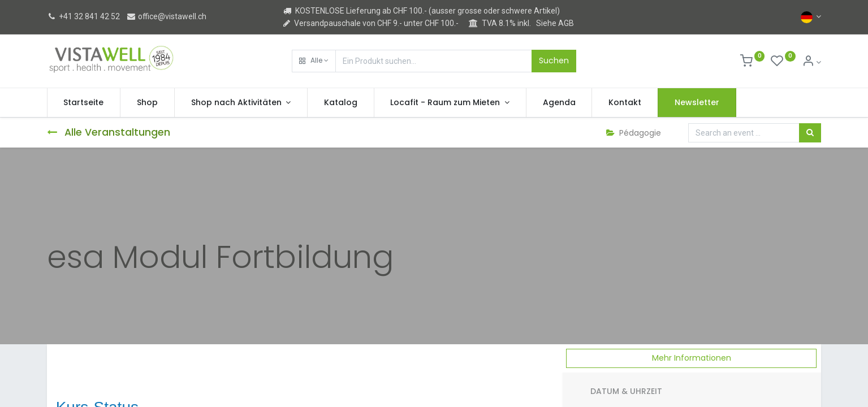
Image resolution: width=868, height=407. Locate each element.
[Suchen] (810, 133)
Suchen (554, 60)
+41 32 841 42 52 (83, 16)
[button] (314, 61)
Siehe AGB (555, 23)
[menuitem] (84, 103)
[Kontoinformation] (812, 62)
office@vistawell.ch (166, 16)
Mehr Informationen (692, 358)
